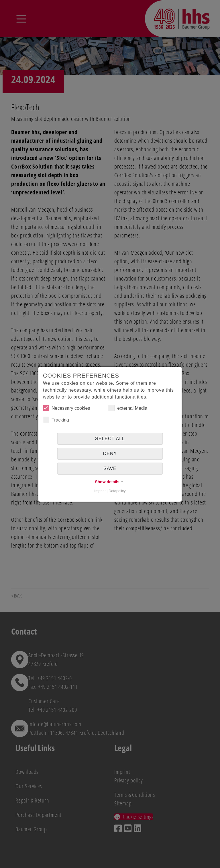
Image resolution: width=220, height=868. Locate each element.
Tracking (56, 420)
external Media (128, 408)
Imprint (100, 491)
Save (110, 468)
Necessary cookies (66, 408)
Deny (110, 454)
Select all (110, 439)
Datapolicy (117, 491)
